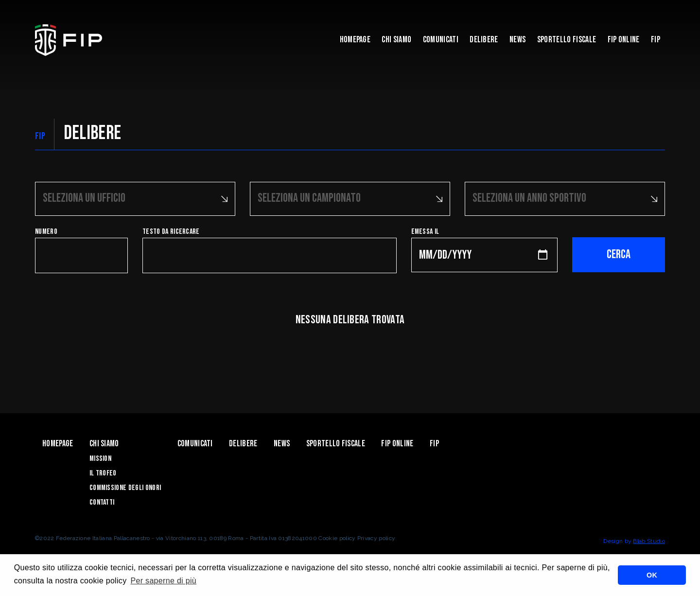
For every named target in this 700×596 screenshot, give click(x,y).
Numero (46, 232)
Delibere (484, 40)
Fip (656, 40)
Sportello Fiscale (567, 40)
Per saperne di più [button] (163, 581)
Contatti (102, 502)
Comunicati (441, 40)
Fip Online (624, 40)
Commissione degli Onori (125, 488)
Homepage (355, 40)
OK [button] (652, 575)
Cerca (619, 254)
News (517, 40)
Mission (100, 459)
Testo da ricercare (171, 232)
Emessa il (425, 232)
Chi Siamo (396, 40)
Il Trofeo (103, 473)
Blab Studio (649, 541)
